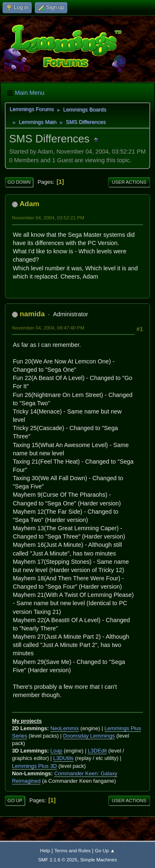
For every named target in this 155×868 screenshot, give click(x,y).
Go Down (19, 182)
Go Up (15, 801)
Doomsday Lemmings (89, 736)
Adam (29, 204)
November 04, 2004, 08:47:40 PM (48, 328)
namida (32, 314)
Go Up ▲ (105, 850)
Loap (56, 751)
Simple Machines (99, 860)
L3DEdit (97, 751)
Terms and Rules (73, 850)
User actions (129, 182)
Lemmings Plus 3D (35, 766)
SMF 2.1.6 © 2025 (58, 860)
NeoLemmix (65, 728)
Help (45, 850)
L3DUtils (63, 758)
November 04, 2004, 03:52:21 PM (48, 218)
